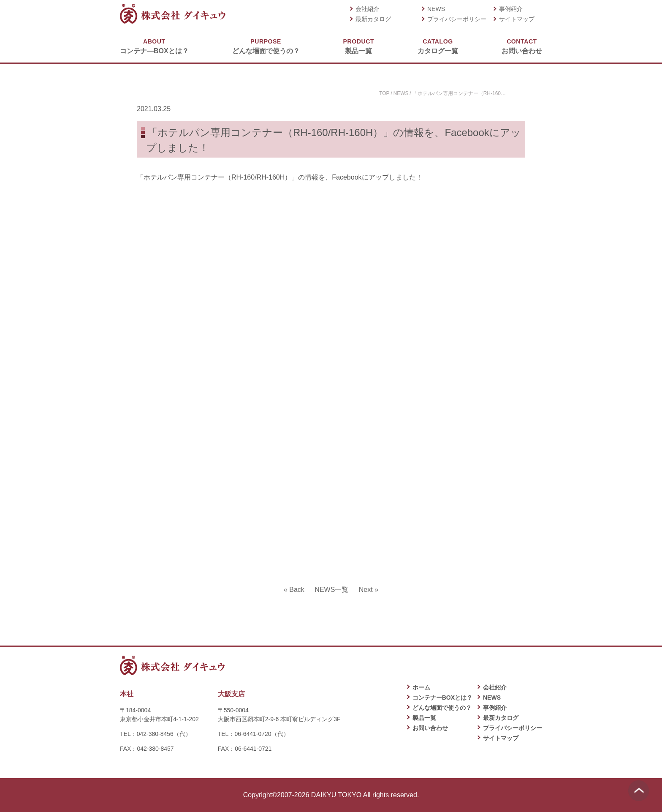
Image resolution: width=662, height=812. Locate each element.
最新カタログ (373, 19)
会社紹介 (367, 9)
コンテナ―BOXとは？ (154, 46)
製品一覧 (359, 46)
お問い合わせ (522, 46)
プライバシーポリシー (457, 19)
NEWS (436, 9)
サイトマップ (517, 19)
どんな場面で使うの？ (266, 46)
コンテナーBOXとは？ (442, 698)
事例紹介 (511, 9)
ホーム (421, 687)
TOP (384, 93)
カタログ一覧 (438, 46)
